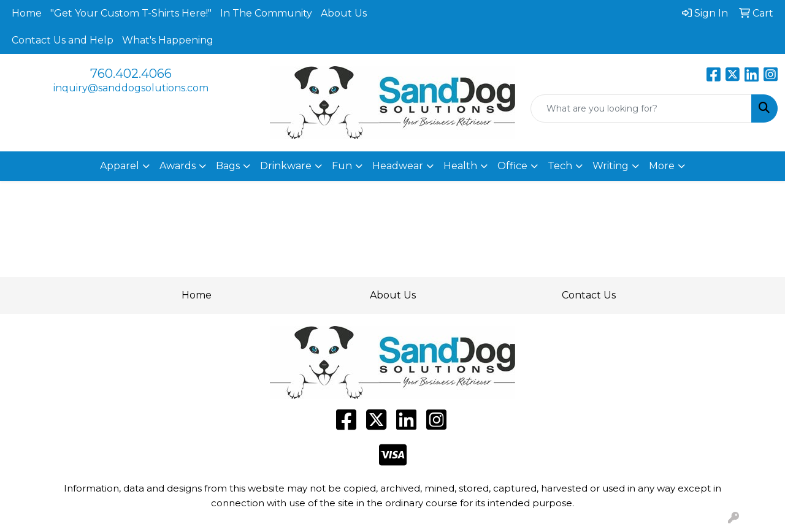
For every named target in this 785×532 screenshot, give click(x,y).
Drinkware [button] (286, 166)
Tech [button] (560, 166)
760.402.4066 (131, 74)
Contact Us (589, 295)
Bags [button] (228, 166)
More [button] (662, 166)
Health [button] (460, 166)
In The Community (266, 13)
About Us (344, 13)
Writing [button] (611, 166)
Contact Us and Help (63, 40)
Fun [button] (342, 166)
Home (27, 13)
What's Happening (168, 40)
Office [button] (512, 166)
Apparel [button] (120, 166)
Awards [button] (178, 166)
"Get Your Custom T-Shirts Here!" (131, 13)
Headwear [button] (398, 166)
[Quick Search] (641, 108)
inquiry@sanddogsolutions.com (131, 88)
